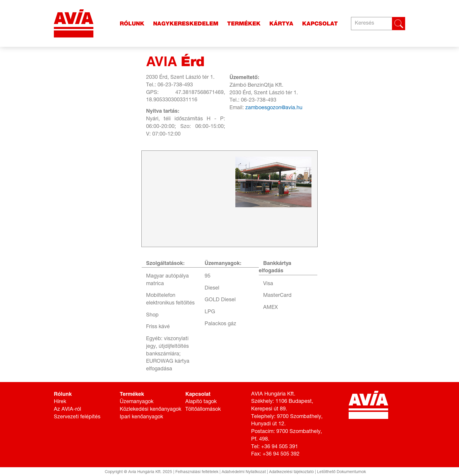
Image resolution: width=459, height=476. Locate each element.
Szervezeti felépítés (77, 417)
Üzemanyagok (137, 402)
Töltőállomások (203, 410)
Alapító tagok (201, 402)
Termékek (244, 24)
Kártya (281, 24)
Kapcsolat (320, 24)
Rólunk (132, 24)
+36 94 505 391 (280, 447)
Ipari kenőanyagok (141, 417)
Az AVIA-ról (67, 410)
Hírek (60, 402)
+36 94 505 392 (281, 454)
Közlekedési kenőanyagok (150, 410)
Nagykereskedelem (186, 24)
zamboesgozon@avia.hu (274, 108)
